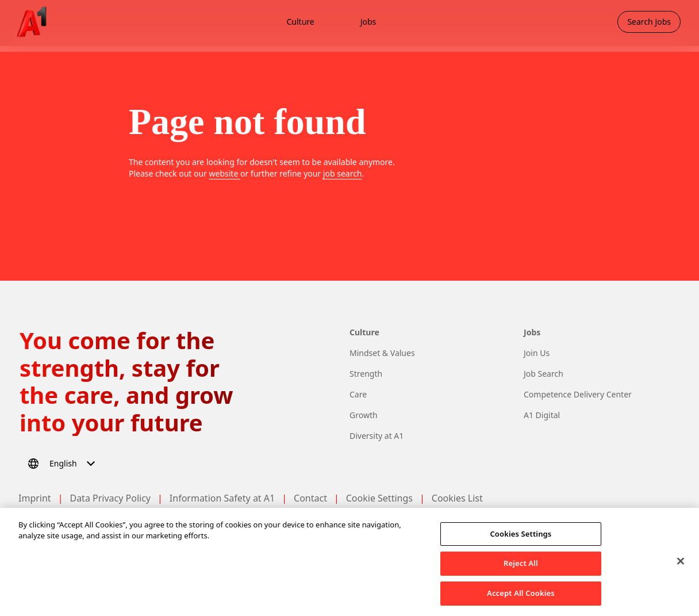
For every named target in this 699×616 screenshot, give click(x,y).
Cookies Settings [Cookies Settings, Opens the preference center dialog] (521, 541)
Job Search (544, 374)
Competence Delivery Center (578, 394)
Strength (366, 374)
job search (343, 173)
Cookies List (457, 498)
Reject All (521, 571)
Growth (364, 415)
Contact (310, 498)
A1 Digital (542, 415)
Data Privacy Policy (110, 498)
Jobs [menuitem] (368, 22)
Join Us (537, 353)
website (225, 173)
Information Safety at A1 (222, 498)
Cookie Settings (379, 498)
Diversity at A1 (377, 436)
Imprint (35, 498)
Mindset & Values (382, 353)
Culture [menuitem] (300, 22)
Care (358, 394)
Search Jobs (649, 22)
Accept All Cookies (521, 600)
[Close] (681, 568)
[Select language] (63, 464)
